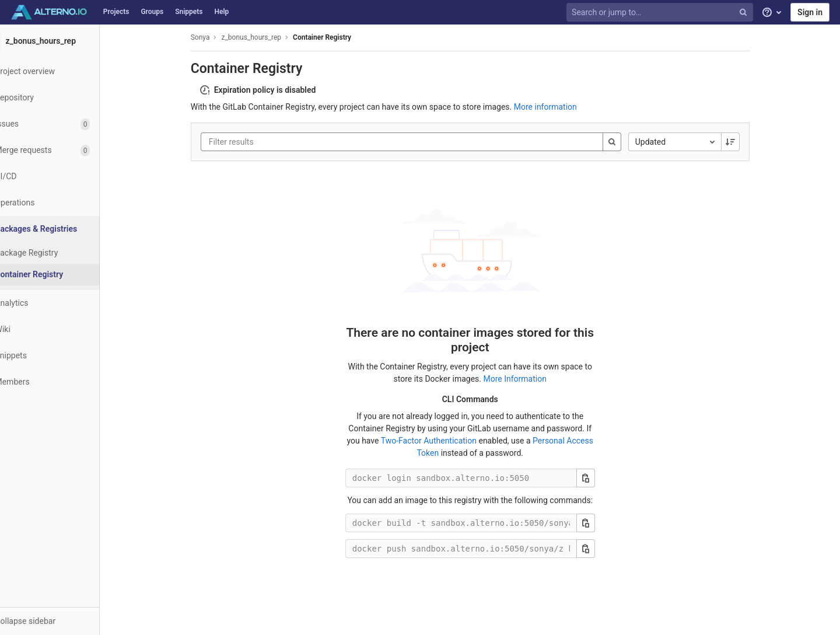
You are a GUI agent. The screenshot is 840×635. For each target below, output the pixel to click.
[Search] (626, 142)
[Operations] (64, 203)
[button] (64, 621)
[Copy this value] (600, 478)
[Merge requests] (64, 150)
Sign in (810, 12)
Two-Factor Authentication (443, 441)
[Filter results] (293, 142)
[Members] (64, 382)
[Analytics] (64, 303)
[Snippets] (64, 356)
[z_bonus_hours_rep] (64, 41)
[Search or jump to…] (661, 13)
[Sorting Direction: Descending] (744, 142)
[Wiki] (64, 329)
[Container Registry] (64, 275)
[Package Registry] (64, 253)
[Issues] (64, 124)
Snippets (189, 12)
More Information (529, 379)
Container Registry (336, 37)
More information (559, 107)
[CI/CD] (64, 177)
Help (221, 12)
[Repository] (64, 98)
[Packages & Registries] (65, 229)
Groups (152, 12)
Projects (116, 12)
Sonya (214, 37)
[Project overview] (64, 71)
